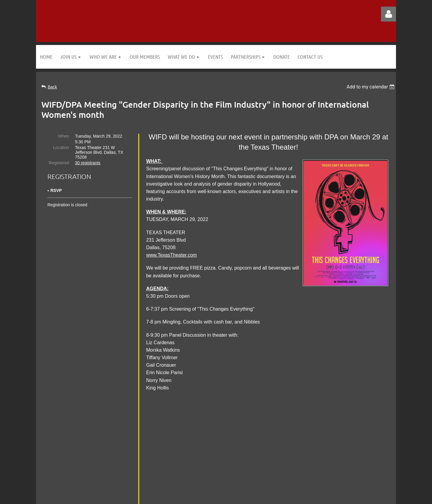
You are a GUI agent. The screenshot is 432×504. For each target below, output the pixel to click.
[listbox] (371, 87)
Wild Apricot (328, 496)
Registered (59, 163)
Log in (388, 14)
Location (61, 148)
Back (52, 87)
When (63, 136)
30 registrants (88, 163)
